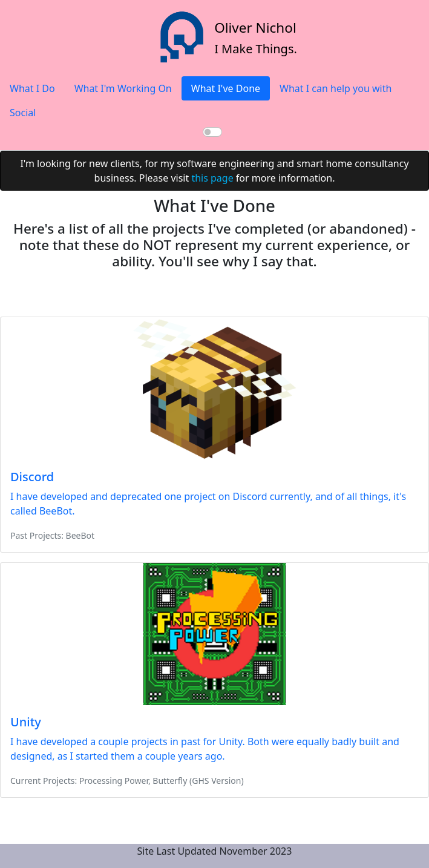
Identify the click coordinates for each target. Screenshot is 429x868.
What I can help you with (336, 88)
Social (23, 113)
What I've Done (226, 88)
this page (212, 178)
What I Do (32, 88)
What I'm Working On (123, 88)
